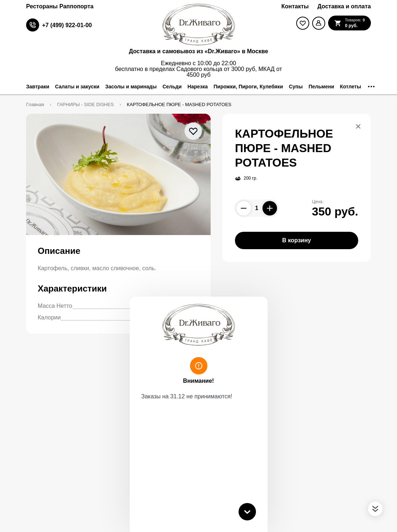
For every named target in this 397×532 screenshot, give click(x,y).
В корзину (296, 240)
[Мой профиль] (319, 23)
